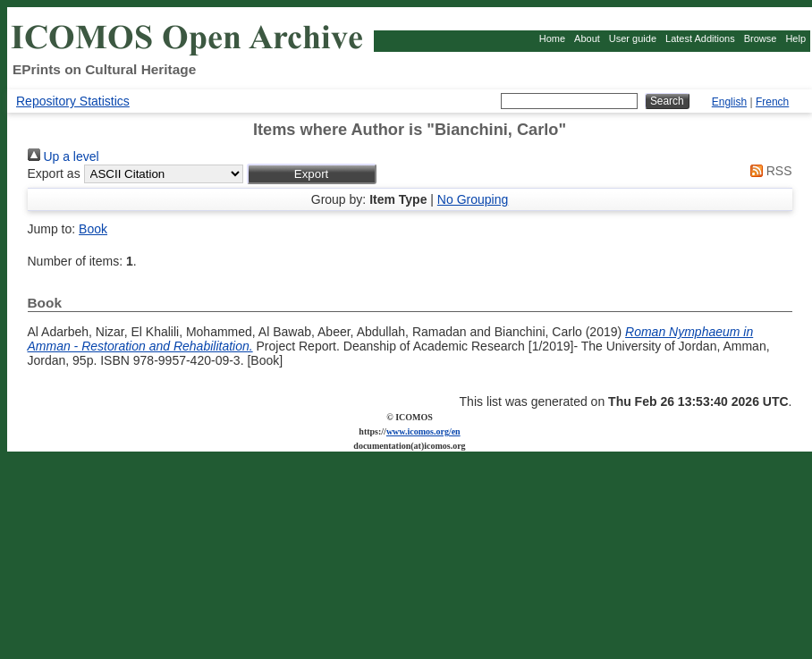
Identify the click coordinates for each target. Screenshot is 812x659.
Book (93, 229)
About (587, 38)
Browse (761, 38)
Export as (54, 173)
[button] (312, 174)
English (729, 102)
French (772, 102)
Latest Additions (700, 38)
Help (795, 38)
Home (552, 38)
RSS (768, 171)
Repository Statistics (73, 101)
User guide (633, 38)
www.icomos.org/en (423, 431)
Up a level (63, 156)
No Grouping (473, 199)
